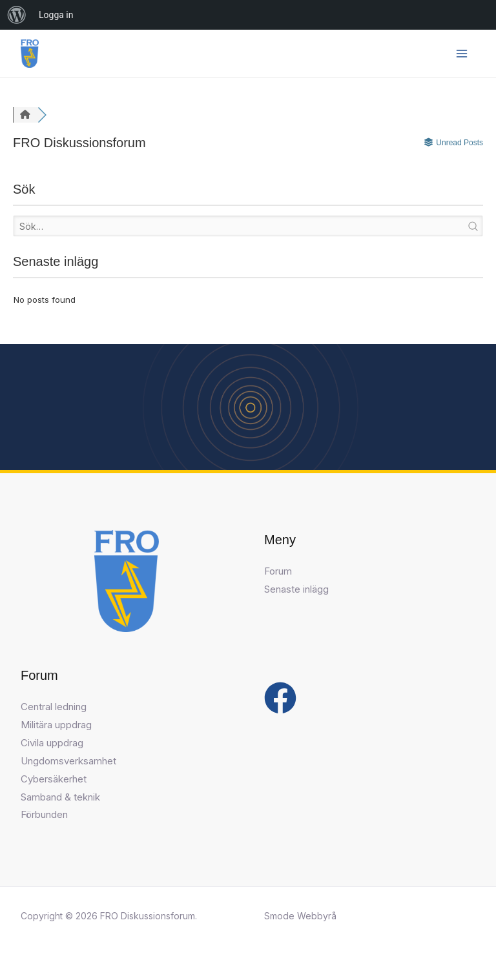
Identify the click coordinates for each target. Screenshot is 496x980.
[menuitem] (17, 15)
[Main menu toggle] (462, 54)
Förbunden (44, 814)
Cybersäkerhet (54, 779)
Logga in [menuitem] (56, 15)
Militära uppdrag (56, 725)
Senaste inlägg (296, 589)
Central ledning (54, 707)
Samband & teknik (60, 797)
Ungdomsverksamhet (68, 761)
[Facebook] (280, 698)
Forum (278, 571)
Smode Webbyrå (300, 916)
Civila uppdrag (52, 743)
